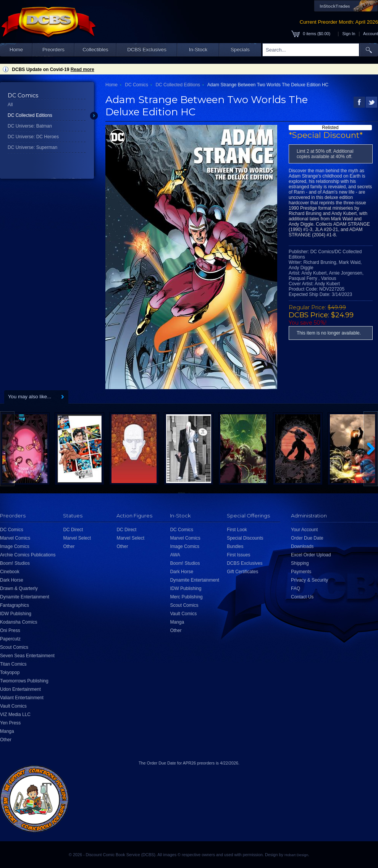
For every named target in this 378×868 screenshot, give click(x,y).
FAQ (296, 588)
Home (16, 49)
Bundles (235, 546)
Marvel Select (77, 538)
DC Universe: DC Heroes (33, 137)
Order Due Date (307, 538)
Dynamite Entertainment (25, 597)
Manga (7, 731)
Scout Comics (14, 647)
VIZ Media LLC (15, 714)
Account (371, 34)
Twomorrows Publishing (24, 681)
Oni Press (10, 630)
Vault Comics (13, 706)
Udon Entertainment (20, 689)
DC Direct (73, 530)
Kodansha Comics (19, 622)
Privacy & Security (309, 580)
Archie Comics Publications (28, 555)
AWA (175, 555)
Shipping (300, 563)
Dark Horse (12, 580)
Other (6, 740)
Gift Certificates (242, 572)
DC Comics (136, 85)
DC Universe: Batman (30, 126)
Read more (82, 70)
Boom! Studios (15, 563)
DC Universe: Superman (32, 147)
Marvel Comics (15, 538)
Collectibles (95, 49)
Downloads (302, 546)
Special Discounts (245, 538)
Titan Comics (13, 664)
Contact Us (302, 597)
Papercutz (10, 639)
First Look (237, 530)
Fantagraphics (15, 605)
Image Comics (15, 546)
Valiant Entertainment (22, 698)
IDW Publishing (16, 614)
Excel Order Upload (311, 555)
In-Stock (198, 49)
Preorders (53, 49)
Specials (240, 49)
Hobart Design (296, 855)
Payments (301, 572)
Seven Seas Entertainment (27, 656)
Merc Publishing (186, 597)
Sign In (349, 34)
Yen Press (10, 723)
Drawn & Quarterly (19, 588)
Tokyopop (10, 672)
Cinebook (10, 572)
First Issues (238, 555)
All (10, 105)
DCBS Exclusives (147, 49)
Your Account (304, 530)
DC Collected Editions (30, 115)
